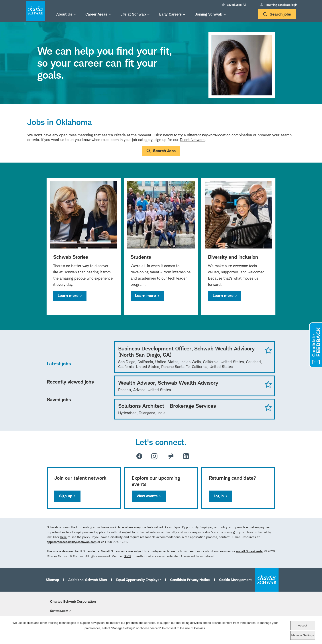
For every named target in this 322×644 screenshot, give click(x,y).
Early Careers (170, 14)
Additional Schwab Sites (88, 580)
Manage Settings (302, 635)
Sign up (66, 496)
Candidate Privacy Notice (190, 580)
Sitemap (52, 580)
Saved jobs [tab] (59, 400)
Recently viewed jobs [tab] (70, 382)
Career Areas (96, 14)
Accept (302, 625)
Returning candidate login (281, 5)
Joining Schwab (209, 14)
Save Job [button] (268, 350)
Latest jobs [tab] (59, 364)
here (64, 537)
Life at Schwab (133, 14)
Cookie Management (235, 580)
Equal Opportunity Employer (138, 580)
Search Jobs (164, 151)
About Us (64, 14)
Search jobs (277, 14)
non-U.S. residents (249, 551)
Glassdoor (171, 456)
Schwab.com (59, 611)
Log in (219, 496)
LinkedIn (186, 456)
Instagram (154, 456)
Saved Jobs (236, 5)
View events (147, 496)
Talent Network (192, 140)
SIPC (127, 556)
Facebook (139, 456)
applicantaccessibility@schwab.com (72, 542)
